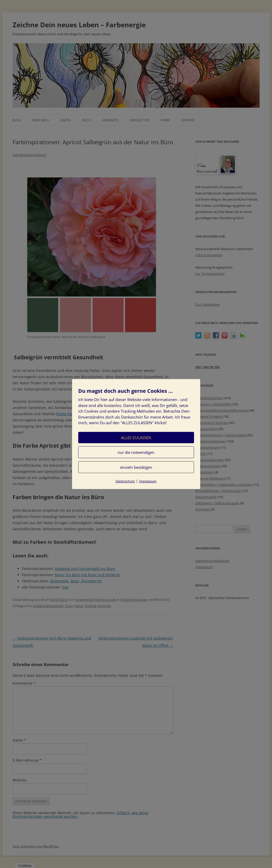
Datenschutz (125, 481)
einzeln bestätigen (136, 467)
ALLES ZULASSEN (136, 437)
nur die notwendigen (136, 452)
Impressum (148, 481)
